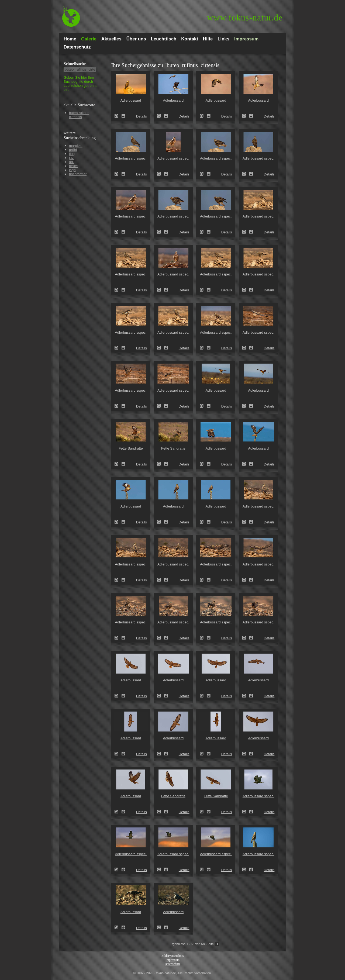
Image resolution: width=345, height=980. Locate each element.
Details (142, 116)
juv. (72, 158)
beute (73, 166)
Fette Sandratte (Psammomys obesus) (118, 464)
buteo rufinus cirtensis (79, 115)
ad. (71, 162)
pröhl (73, 150)
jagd (72, 170)
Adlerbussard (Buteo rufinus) (118, 116)
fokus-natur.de (245, 18)
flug (72, 154)
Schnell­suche (75, 63)
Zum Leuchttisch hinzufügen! (123, 116)
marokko (76, 146)
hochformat (78, 174)
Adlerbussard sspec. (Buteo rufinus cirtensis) (118, 174)
